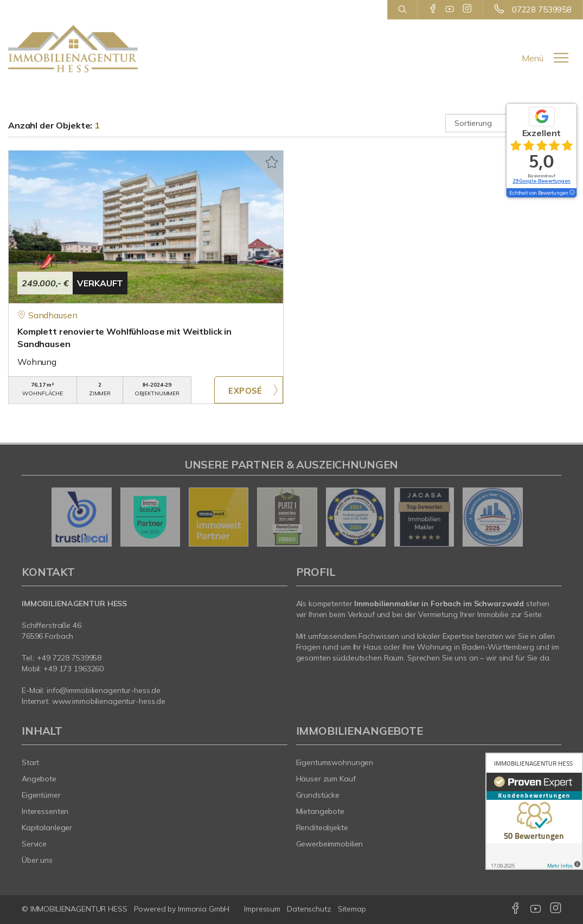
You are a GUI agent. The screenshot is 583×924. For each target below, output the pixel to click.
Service (34, 844)
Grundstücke (318, 795)
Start (30, 762)
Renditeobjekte (322, 827)
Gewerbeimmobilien (330, 844)
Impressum (262, 909)
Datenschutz (309, 909)
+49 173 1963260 (73, 669)
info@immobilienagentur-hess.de (104, 690)
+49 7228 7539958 (69, 658)
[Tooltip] (572, 193)
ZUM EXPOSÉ (248, 390)
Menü (533, 58)
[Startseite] (73, 49)
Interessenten (45, 811)
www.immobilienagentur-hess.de (109, 701)
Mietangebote (321, 811)
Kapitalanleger (47, 827)
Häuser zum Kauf (326, 779)
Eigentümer (41, 795)
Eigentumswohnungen (335, 762)
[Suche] (402, 10)
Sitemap (352, 909)
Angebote (39, 779)
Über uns (37, 860)
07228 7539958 (542, 9)
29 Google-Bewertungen (542, 181)
